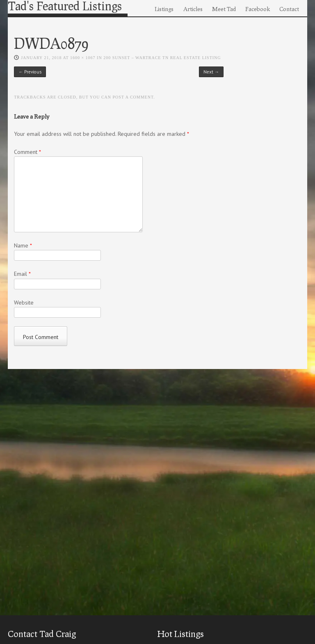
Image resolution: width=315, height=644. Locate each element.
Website (24, 303)
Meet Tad (224, 9)
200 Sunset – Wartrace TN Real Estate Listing (162, 58)
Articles (193, 9)
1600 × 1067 (83, 58)
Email (22, 274)
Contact (289, 9)
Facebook (258, 9)
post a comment (133, 97)
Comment (27, 152)
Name (23, 245)
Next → (211, 72)
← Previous (30, 72)
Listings (164, 9)
